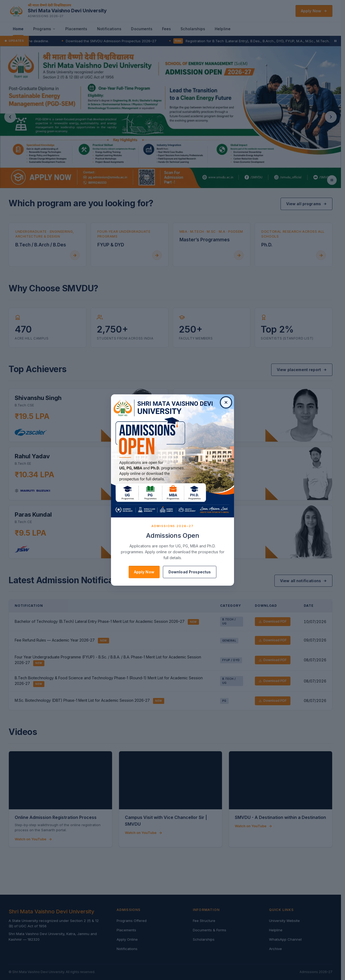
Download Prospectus (190, 572)
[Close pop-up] (226, 402)
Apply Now (144, 572)
